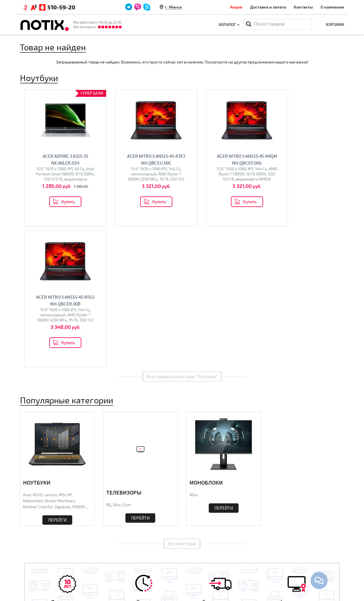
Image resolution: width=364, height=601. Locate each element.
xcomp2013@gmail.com (305, 569)
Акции (236, 7)
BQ (109, 364)
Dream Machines (60, 360)
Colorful (45, 366)
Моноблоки (206, 341)
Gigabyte (62, 366)
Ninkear (30, 366)
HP (69, 354)
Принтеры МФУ (201, 578)
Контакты (303, 7)
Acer (27, 354)
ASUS (38, 354)
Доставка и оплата (268, 7)
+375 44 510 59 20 (299, 551)
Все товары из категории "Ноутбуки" (182, 235)
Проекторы (197, 569)
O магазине (114, 569)
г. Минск (173, 7)
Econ (127, 364)
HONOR (78, 366)
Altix (194, 354)
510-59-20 (61, 7)
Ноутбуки (37, 341)
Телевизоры (124, 351)
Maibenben (33, 360)
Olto (117, 364)
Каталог (229, 24)
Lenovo (51, 354)
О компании (332, 7)
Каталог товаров (206, 541)
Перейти (57, 379)
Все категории (182, 404)
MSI (62, 354)
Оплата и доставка (121, 551)
